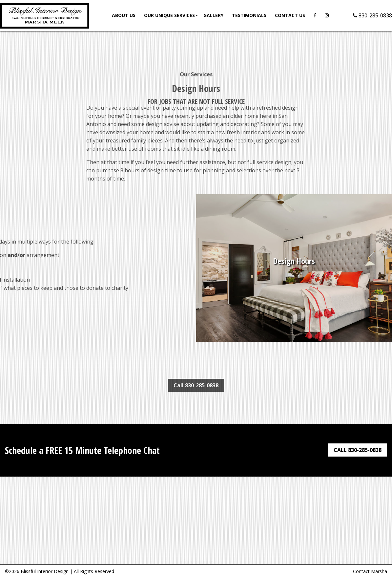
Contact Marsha (370, 571)
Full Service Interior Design (196, 560)
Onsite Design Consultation (196, 552)
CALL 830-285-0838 (358, 450)
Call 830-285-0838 (196, 385)
